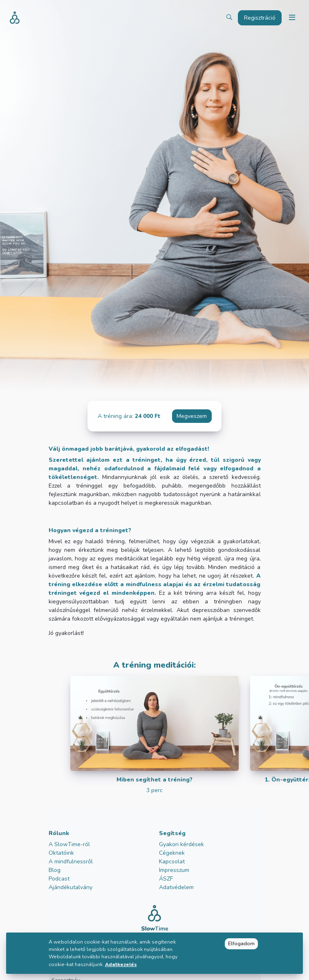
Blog (55, 870)
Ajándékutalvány (71, 887)
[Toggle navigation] (292, 18)
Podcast (59, 879)
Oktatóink (61, 853)
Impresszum (174, 870)
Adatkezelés (121, 964)
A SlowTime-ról (69, 844)
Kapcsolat (172, 861)
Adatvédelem (176, 887)
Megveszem (192, 416)
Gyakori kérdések (181, 844)
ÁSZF (166, 879)
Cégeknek (172, 853)
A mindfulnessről (71, 861)
